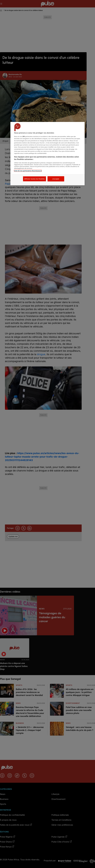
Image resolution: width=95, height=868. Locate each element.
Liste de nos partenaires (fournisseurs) (28, 171)
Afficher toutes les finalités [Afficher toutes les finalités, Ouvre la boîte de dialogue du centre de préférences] (34, 179)
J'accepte (56, 179)
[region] (47, 154)
